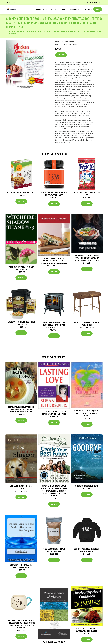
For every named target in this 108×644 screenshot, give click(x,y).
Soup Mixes (74, 9)
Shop (98, 9)
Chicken (71, 41)
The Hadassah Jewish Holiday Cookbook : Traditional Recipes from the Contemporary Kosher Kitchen (21, 409)
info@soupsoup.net (95, 2)
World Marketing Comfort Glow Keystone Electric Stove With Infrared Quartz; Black (54, 325)
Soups (83, 9)
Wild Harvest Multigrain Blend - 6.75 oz (21, 193)
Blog (90, 9)
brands (38, 9)
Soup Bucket (63, 9)
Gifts (45, 9)
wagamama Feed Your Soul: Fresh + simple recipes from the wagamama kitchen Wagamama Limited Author (87, 258)
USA (87, 2)
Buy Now (61, 55)
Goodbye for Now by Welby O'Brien (87, 486)
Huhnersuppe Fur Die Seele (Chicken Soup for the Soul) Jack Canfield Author (87, 413)
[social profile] (14, 2)
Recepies (53, 9)
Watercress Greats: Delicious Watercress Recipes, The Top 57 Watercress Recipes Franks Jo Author (54, 261)
